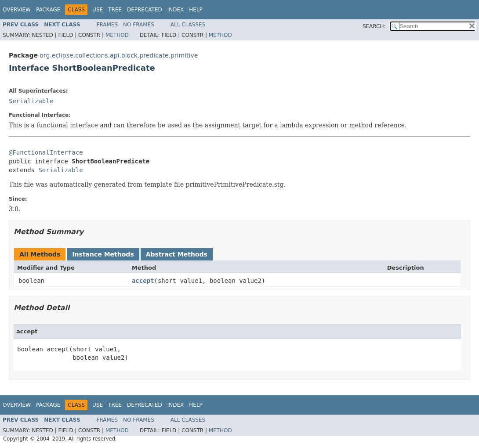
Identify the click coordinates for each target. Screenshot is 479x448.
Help (196, 10)
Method (117, 35)
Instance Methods (103, 254)
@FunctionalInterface (46, 152)
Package (48, 10)
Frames (107, 25)
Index (176, 10)
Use (98, 10)
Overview (17, 10)
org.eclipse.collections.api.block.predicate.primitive (119, 55)
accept (143, 281)
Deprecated (145, 10)
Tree (115, 10)
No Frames (139, 25)
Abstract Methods (177, 254)
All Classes (188, 25)
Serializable (31, 101)
